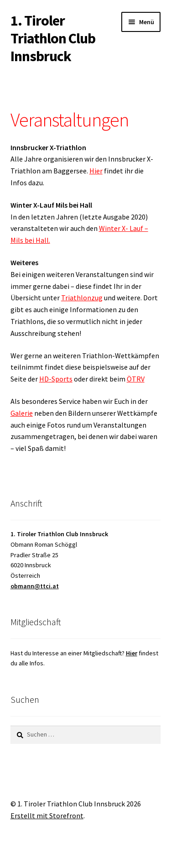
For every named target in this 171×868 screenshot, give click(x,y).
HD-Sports (56, 379)
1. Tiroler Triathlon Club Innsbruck (53, 38)
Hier (96, 171)
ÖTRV (136, 379)
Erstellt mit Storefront (47, 816)
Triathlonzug (82, 298)
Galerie (22, 413)
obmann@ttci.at (35, 586)
